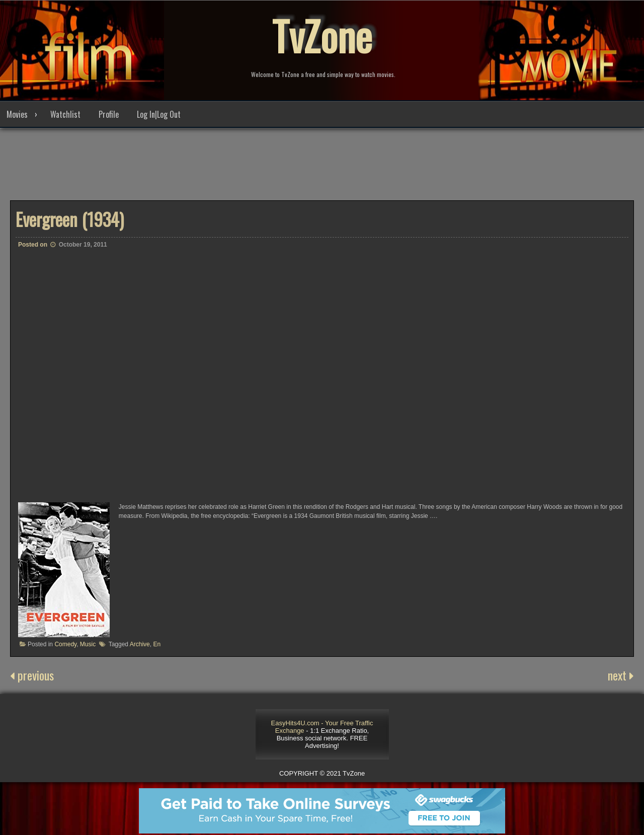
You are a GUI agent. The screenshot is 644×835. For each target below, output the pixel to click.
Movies (17, 114)
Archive (140, 644)
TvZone (322, 35)
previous (32, 675)
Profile (109, 114)
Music (88, 644)
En (157, 644)
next (621, 675)
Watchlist (65, 114)
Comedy (65, 644)
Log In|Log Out (159, 114)
